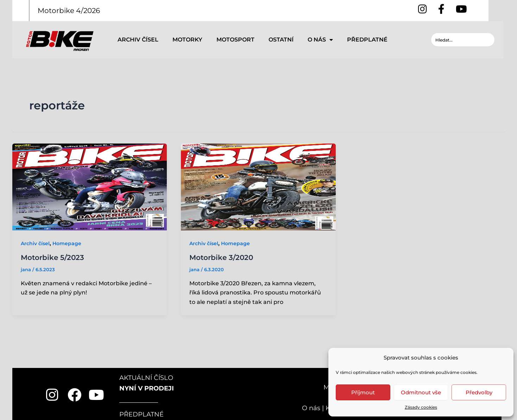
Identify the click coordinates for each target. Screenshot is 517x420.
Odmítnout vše (421, 392)
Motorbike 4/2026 (69, 11)
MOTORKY (187, 40)
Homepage (67, 243)
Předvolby (479, 392)
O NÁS (320, 40)
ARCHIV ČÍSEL (138, 40)
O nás (311, 408)
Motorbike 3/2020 (221, 257)
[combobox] (463, 40)
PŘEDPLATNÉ (367, 40)
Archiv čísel (35, 243)
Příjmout (363, 392)
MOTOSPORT (235, 40)
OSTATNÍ (281, 40)
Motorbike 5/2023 (52, 257)
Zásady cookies (421, 407)
